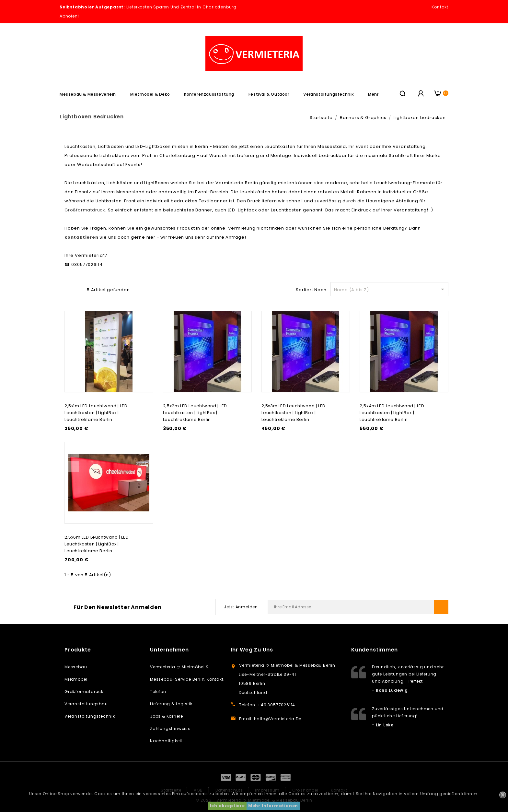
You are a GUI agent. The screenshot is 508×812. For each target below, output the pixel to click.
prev (432, 650)
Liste (78, 289)
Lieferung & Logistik (171, 704)
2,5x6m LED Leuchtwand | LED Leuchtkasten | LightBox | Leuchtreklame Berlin (97, 544)
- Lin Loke (383, 725)
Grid (68, 289)
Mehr (373, 94)
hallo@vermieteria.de (278, 719)
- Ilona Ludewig (390, 690)
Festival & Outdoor (269, 94)
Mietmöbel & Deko (150, 94)
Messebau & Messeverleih (88, 94)
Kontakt (440, 7)
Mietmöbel (76, 679)
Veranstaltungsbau (86, 704)
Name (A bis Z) (390, 289)
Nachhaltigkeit (166, 741)
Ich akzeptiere (227, 806)
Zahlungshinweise (170, 728)
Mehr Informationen (273, 806)
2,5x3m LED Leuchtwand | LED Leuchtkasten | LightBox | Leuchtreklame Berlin (294, 413)
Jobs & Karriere (167, 716)
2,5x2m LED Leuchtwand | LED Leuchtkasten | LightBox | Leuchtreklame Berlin (195, 413)
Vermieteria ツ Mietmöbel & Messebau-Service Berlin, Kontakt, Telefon (187, 679)
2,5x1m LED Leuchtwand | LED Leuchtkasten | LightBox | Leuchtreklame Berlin (96, 413)
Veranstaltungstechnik (329, 94)
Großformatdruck (84, 692)
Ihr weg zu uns (252, 650)
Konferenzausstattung (209, 94)
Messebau (76, 667)
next (445, 650)
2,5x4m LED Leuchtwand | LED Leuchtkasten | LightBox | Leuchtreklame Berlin (392, 413)
